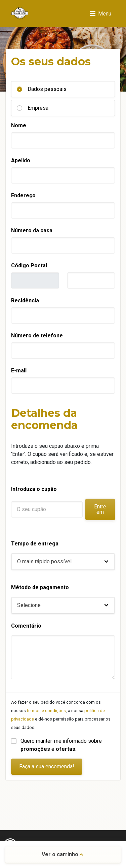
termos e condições (46, 711)
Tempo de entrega (35, 544)
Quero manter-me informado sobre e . (62, 745)
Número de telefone (37, 336)
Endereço (23, 195)
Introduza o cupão (34, 489)
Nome (19, 125)
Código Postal (29, 265)
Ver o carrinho (62, 854)
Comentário (26, 626)
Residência (25, 301)
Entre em (100, 509)
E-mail (19, 371)
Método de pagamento (40, 587)
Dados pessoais (47, 89)
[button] (63, 562)
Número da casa (32, 230)
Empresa (38, 108)
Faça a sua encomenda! (47, 766)
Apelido (21, 160)
